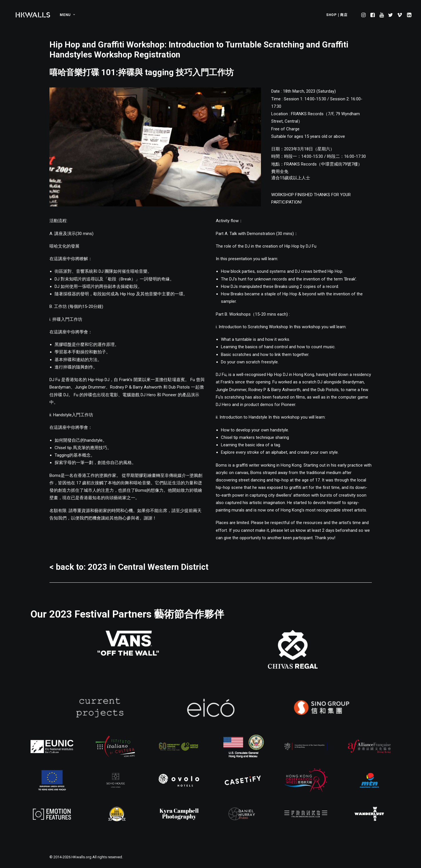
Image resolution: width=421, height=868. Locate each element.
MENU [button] (67, 15)
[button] (364, 15)
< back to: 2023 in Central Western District (129, 567)
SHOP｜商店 (337, 15)
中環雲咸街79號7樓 (339, 164)
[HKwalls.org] (33, 15)
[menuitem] (65, 15)
